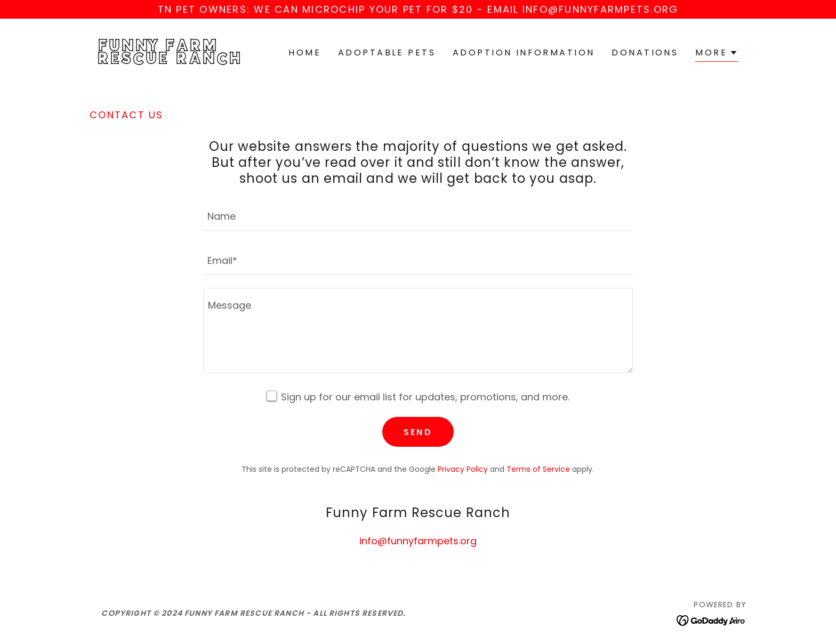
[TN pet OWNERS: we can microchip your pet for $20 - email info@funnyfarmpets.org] (418, 9)
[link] (172, 61)
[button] (717, 54)
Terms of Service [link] (538, 469)
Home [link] (305, 53)
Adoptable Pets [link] (387, 53)
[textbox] (418, 215)
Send (418, 432)
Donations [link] (645, 53)
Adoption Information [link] (524, 53)
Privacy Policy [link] (463, 469)
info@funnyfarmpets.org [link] (418, 541)
